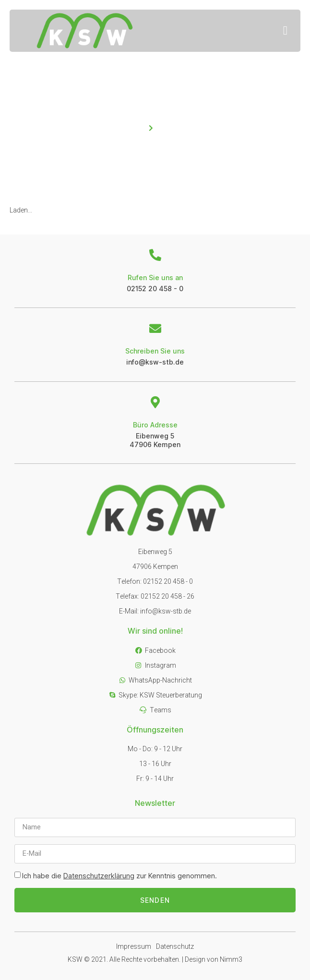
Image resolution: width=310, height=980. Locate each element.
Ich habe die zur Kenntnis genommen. (119, 876)
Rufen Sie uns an (155, 277)
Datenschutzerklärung (99, 876)
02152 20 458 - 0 (155, 289)
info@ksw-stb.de (155, 362)
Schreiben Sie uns (155, 351)
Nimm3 (231, 960)
